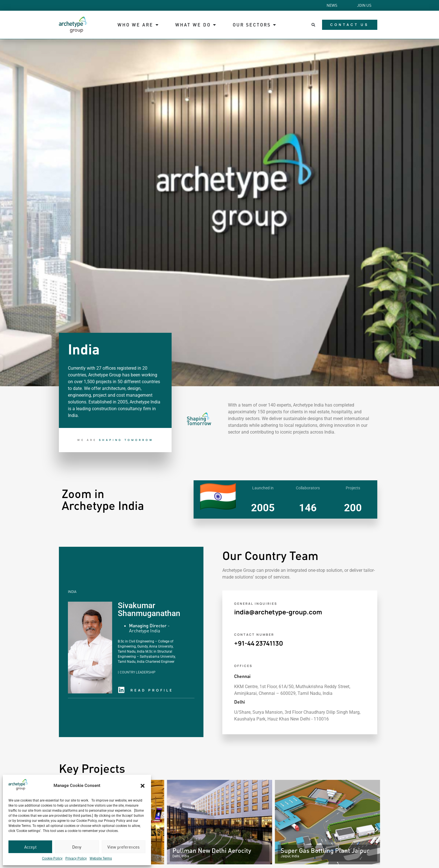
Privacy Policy (76, 858)
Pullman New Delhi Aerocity (212, 850)
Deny (77, 847)
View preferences (123, 847)
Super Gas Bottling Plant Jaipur (325, 850)
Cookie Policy (52, 858)
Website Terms (101, 858)
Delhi (240, 702)
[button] (143, 786)
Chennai (242, 676)
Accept (30, 847)
